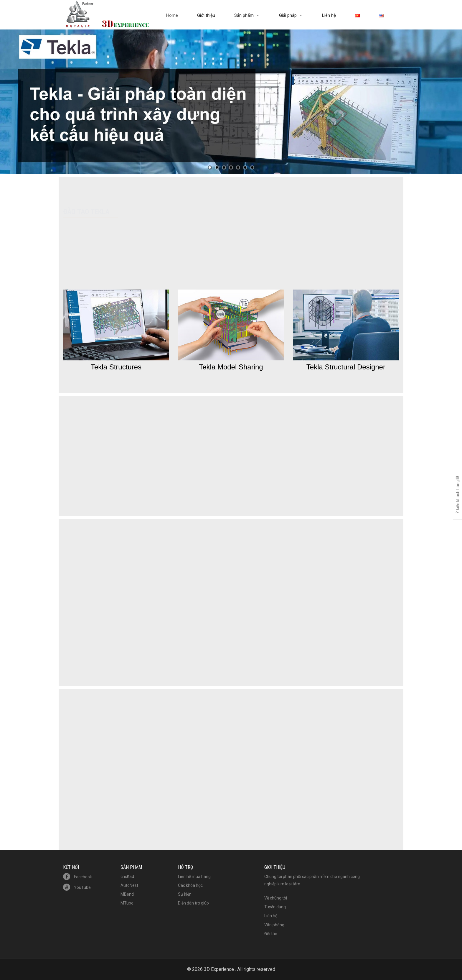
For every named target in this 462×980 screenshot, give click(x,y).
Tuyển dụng (275, 907)
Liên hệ (329, 15)
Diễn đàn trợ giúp (193, 903)
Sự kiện (185, 894)
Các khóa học (190, 885)
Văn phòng (274, 925)
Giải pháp (288, 15)
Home (172, 15)
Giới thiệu (206, 15)
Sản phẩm (244, 15)
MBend (127, 894)
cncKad (127, 877)
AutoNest (129, 885)
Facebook (77, 877)
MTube (127, 903)
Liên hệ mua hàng (194, 877)
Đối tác (271, 934)
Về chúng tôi (276, 898)
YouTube (77, 887)
